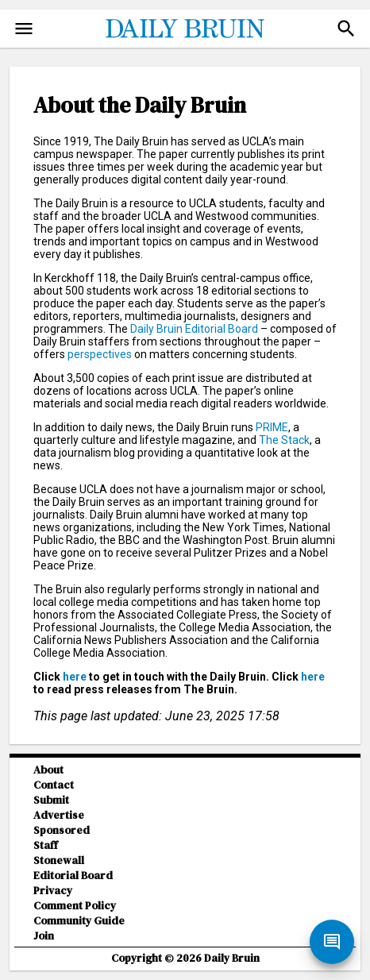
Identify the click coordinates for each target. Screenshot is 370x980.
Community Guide (79, 921)
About (48, 770)
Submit (51, 800)
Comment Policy (75, 906)
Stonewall (59, 860)
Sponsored (62, 830)
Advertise (59, 815)
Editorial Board (73, 876)
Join (44, 936)
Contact (54, 785)
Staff (46, 845)
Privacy (53, 891)
